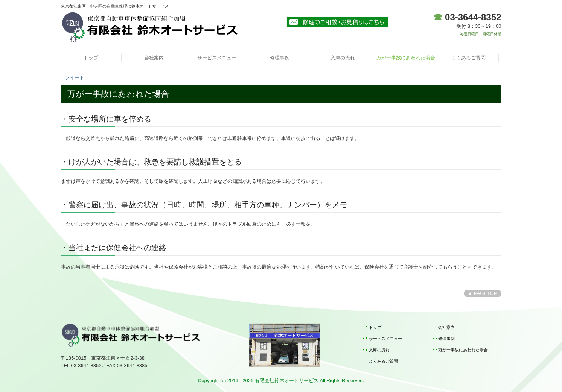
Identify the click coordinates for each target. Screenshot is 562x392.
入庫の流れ (343, 58)
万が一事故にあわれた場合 (406, 58)
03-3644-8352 (473, 17)
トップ (91, 58)
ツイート (75, 78)
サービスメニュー (217, 58)
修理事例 (280, 58)
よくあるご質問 (468, 58)
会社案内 (154, 58)
